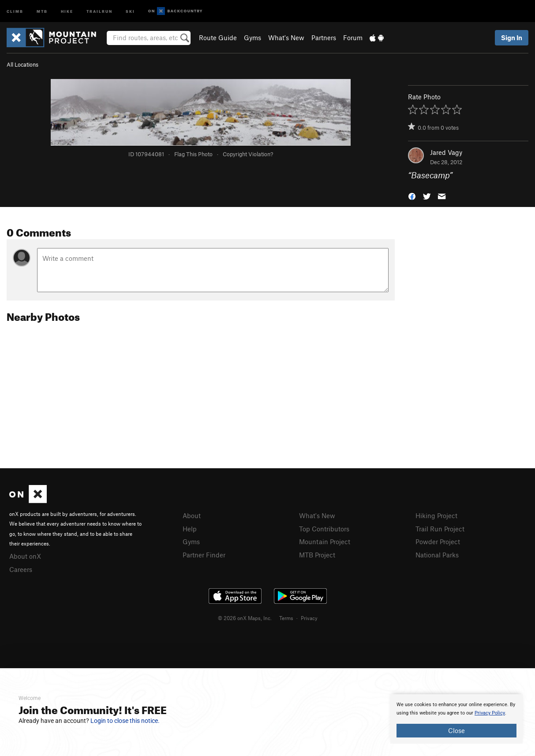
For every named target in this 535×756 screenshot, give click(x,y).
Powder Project (438, 542)
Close (456, 730)
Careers (21, 569)
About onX (25, 556)
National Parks (437, 555)
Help (190, 529)
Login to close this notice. (125, 721)
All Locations (22, 64)
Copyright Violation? (248, 154)
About (192, 515)
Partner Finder (204, 555)
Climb (15, 11)
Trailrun (99, 11)
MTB (42, 11)
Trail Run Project (440, 529)
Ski (130, 11)
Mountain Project (325, 542)
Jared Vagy (446, 152)
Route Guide (218, 38)
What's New (286, 38)
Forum (353, 38)
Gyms (253, 38)
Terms (286, 618)
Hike (67, 11)
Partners (324, 38)
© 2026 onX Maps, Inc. (245, 618)
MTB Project (317, 555)
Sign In (512, 38)
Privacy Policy (490, 713)
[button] (412, 196)
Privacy (309, 618)
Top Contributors (324, 529)
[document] (456, 719)
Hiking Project (436, 515)
